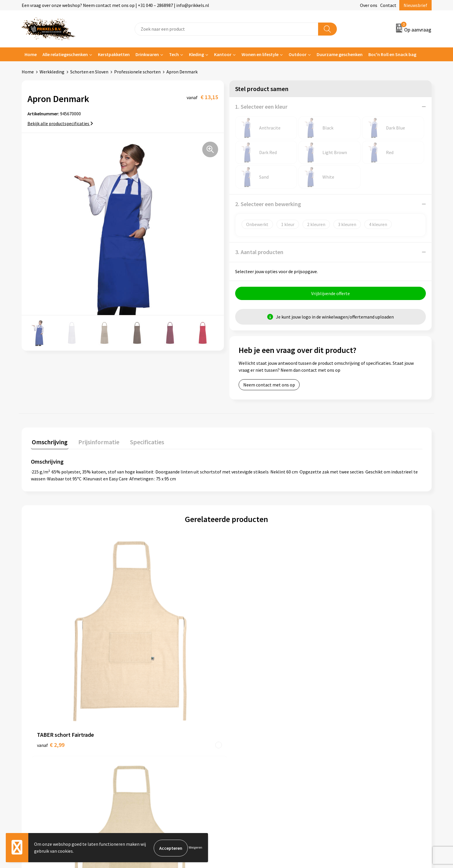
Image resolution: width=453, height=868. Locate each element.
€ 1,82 (246, 654)
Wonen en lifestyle (260, 54)
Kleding (196, 54)
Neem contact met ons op (269, 386)
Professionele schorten (137, 72)
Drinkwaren (147, 54)
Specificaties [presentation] (142, 442)
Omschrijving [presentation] (49, 442)
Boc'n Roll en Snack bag (392, 54)
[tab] (49, 443)
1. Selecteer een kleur (261, 107)
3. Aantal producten (259, 252)
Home (31, 54)
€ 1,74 (344, 645)
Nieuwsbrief (415, 5)
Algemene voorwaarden (359, 716)
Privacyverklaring (353, 734)
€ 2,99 (51, 645)
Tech (174, 54)
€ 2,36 (148, 654)
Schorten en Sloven (89, 72)
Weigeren (195, 848)
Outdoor (298, 54)
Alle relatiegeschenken (65, 54)
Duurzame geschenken (340, 54)
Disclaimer (346, 743)
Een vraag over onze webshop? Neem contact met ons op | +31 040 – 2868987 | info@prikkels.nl (115, 5)
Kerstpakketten (114, 54)
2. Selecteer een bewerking (268, 204)
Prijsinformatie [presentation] (96, 442)
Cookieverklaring (352, 725)
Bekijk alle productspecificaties (60, 123)
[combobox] (226, 29)
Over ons (369, 5)
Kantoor (223, 54)
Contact (388, 5)
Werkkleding (52, 72)
